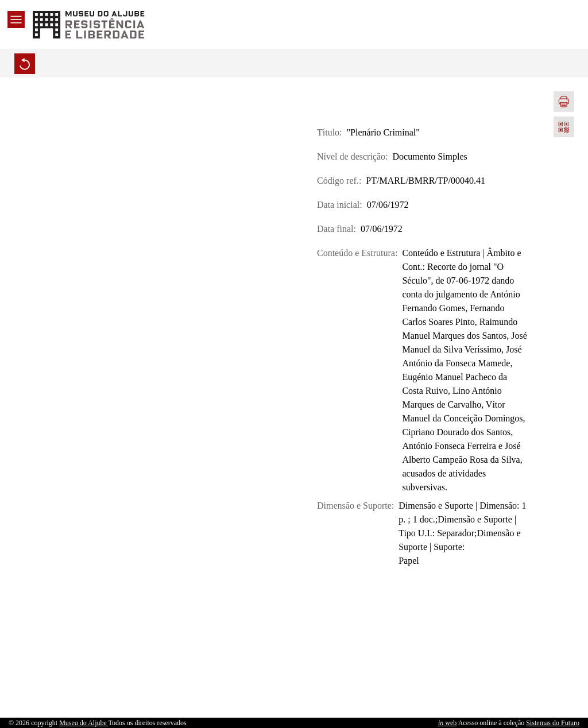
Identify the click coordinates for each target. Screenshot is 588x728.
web (447, 723)
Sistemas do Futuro (553, 723)
